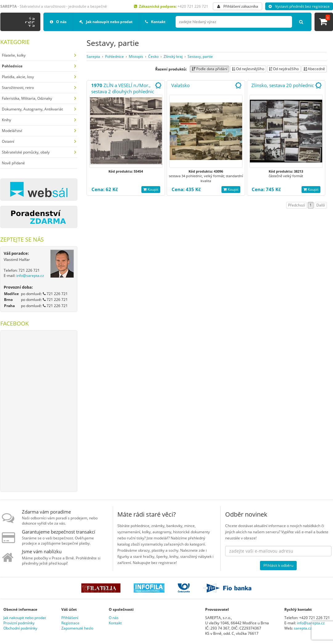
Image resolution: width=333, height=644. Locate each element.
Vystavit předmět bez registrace (299, 6)
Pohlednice (114, 56)
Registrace (70, 623)
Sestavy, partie (200, 56)
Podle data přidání (209, 69)
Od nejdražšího (284, 69)
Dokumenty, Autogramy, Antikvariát (32, 109)
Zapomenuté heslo (77, 628)
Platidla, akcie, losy (18, 77)
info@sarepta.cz (30, 276)
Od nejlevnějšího (248, 69)
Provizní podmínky (19, 623)
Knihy (6, 120)
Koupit (151, 189)
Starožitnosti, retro (18, 88)
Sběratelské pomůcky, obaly (26, 152)
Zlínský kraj (173, 56)
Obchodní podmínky (20, 628)
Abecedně (314, 69)
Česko (153, 56)
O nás (58, 22)
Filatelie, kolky (14, 55)
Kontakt (155, 22)
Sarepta (93, 56)
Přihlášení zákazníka (238, 6)
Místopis (136, 56)
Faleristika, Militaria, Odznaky (27, 98)
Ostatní (8, 141)
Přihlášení (70, 618)
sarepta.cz (303, 628)
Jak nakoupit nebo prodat (106, 22)
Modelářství (12, 131)
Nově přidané (13, 163)
